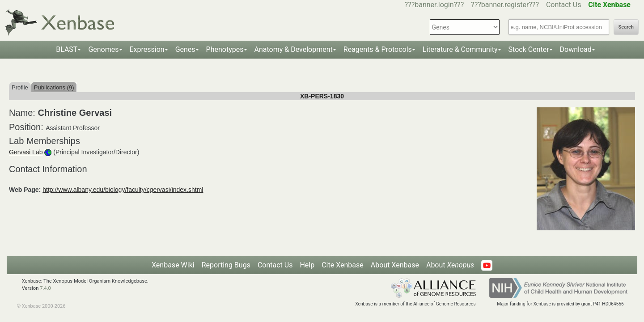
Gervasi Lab (26, 152)
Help (307, 265)
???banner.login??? (434, 5)
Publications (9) (54, 87)
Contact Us (564, 5)
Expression (147, 49)
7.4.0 (45, 288)
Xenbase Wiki (173, 265)
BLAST (67, 49)
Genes (185, 49)
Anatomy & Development (294, 49)
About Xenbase (395, 265)
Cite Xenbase (343, 265)
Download (576, 49)
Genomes (103, 49)
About (450, 265)
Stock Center (529, 49)
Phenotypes (225, 49)
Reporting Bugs (226, 265)
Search (626, 27)
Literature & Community (460, 49)
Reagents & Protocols (378, 49)
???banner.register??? (505, 5)
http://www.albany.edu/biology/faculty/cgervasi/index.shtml (123, 190)
